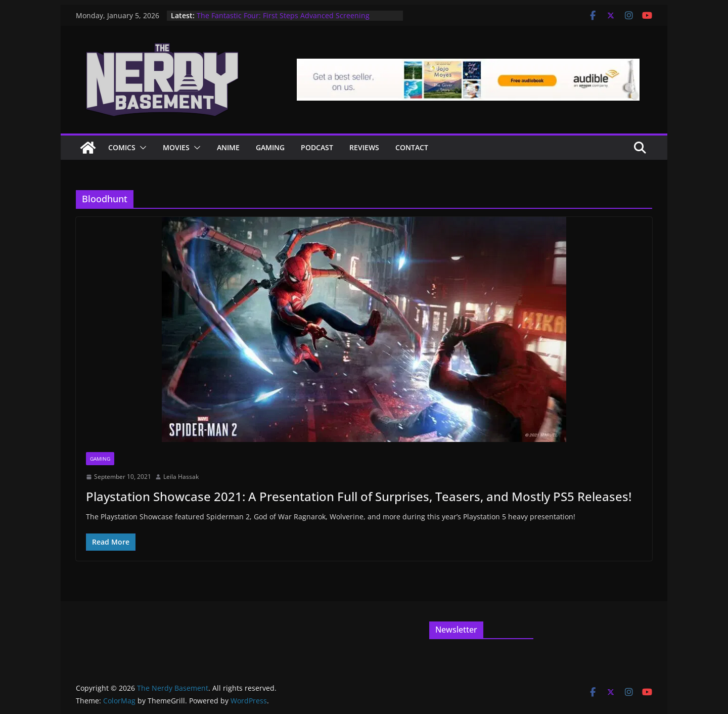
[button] (141, 148)
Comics (122, 147)
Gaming (270, 147)
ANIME (228, 147)
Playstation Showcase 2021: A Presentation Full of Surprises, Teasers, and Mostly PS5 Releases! (359, 496)
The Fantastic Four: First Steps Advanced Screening (283, 15)
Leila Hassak (181, 477)
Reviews (364, 147)
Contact (412, 147)
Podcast (317, 147)
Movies (176, 147)
